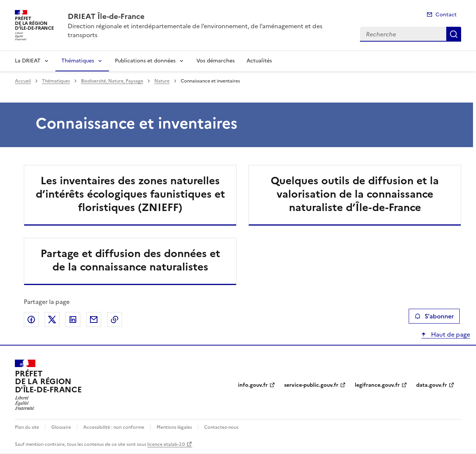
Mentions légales (174, 427)
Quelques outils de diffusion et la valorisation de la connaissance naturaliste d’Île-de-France (355, 194)
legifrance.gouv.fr (377, 385)
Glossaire (61, 427)
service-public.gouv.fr (311, 385)
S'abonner (434, 316)
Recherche (454, 34)
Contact (446, 15)
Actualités (259, 61)
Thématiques (78, 61)
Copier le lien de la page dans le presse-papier (115, 320)
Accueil (23, 81)
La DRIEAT (28, 61)
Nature (162, 81)
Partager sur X (52, 320)
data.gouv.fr (432, 385)
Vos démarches (216, 61)
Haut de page (450, 334)
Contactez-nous (221, 427)
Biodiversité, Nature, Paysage (112, 81)
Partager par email (94, 320)
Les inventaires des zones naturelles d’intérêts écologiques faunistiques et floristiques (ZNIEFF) (130, 194)
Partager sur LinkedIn (73, 320)
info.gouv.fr (253, 385)
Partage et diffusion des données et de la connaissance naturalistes (130, 260)
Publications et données (145, 61)
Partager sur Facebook (31, 320)
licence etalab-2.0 (166, 444)
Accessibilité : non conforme (114, 427)
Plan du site (27, 427)
